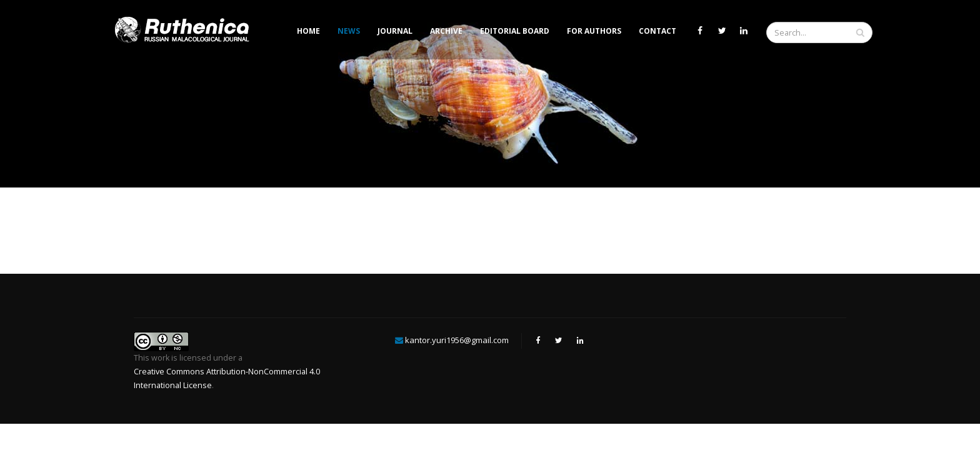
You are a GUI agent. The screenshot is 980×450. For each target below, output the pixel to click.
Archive (446, 31)
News (349, 31)
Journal (395, 31)
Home (308, 31)
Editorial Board (515, 31)
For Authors (594, 31)
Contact (657, 31)
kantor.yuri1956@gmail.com (457, 340)
